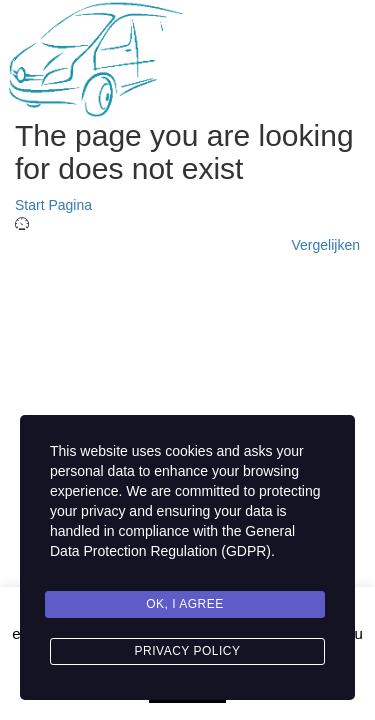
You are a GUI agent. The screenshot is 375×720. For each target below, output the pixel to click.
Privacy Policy (188, 651)
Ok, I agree (185, 604)
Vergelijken (326, 245)
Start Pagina (53, 205)
